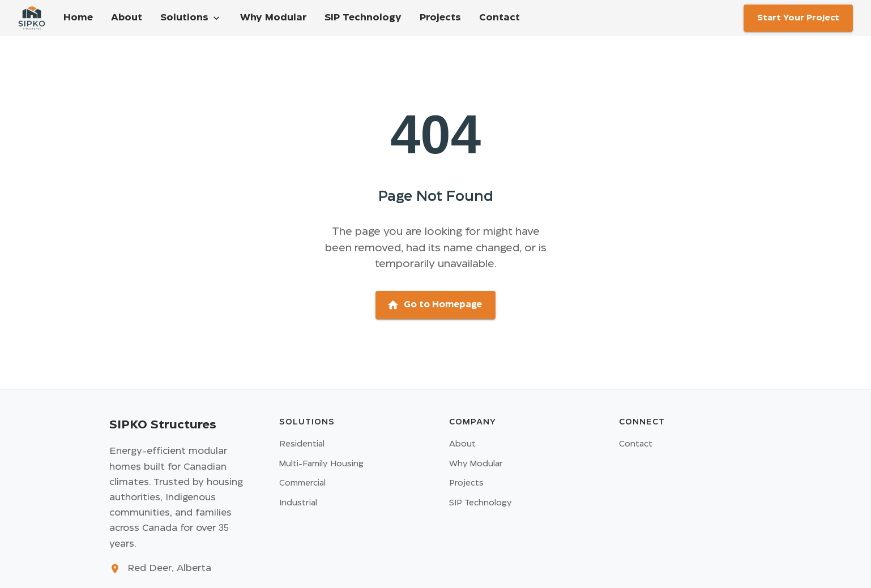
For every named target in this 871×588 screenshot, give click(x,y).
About (127, 18)
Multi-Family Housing (321, 464)
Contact (499, 18)
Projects (440, 18)
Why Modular (273, 18)
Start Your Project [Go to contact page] (798, 18)
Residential (302, 444)
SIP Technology (363, 18)
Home (78, 18)
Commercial (302, 483)
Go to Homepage (434, 305)
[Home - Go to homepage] (32, 18)
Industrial (298, 503)
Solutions (191, 18)
